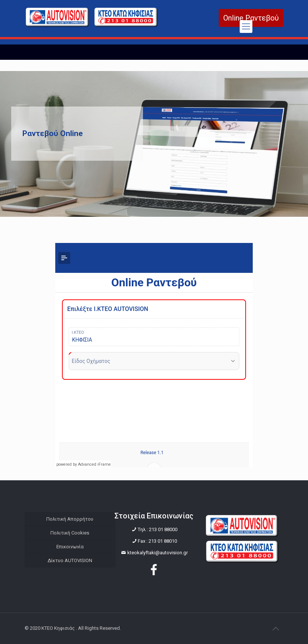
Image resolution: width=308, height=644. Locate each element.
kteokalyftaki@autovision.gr (158, 553)
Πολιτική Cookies (70, 533)
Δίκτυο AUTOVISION (70, 560)
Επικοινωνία (70, 547)
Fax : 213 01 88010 (157, 541)
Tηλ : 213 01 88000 (158, 529)
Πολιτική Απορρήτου (70, 519)
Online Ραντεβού (251, 18)
